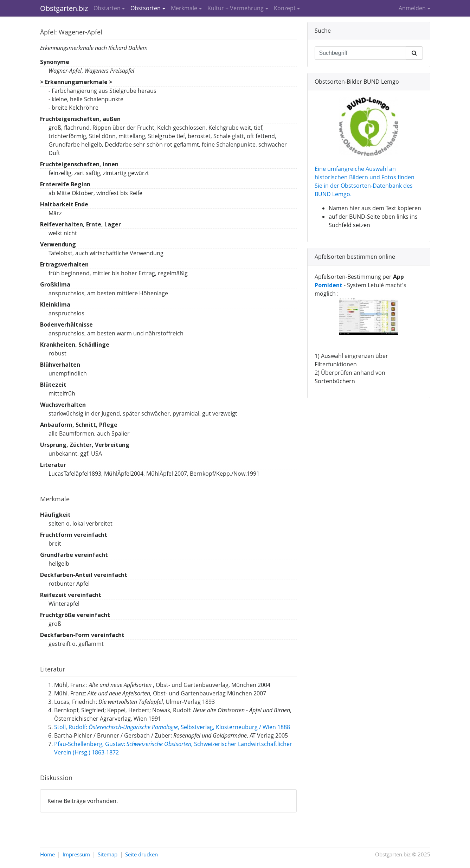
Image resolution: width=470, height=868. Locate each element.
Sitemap (108, 854)
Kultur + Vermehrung (236, 8)
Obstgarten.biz (64, 8)
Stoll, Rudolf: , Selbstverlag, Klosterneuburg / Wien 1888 (172, 727)
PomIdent (329, 285)
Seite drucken (141, 854)
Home (47, 854)
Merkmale (184, 8)
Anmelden (412, 8)
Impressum (76, 854)
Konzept (285, 8)
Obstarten (107, 8)
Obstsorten (146, 8)
